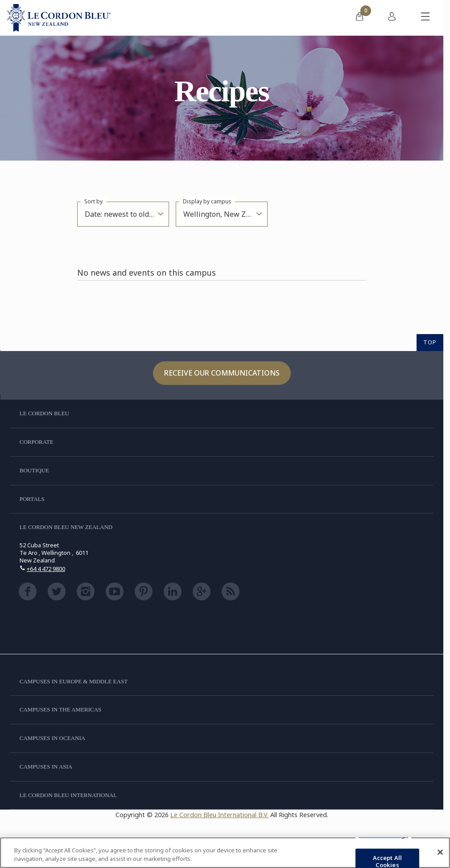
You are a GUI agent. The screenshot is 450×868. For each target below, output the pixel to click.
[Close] (440, 852)
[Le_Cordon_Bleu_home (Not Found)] (59, 18)
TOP (430, 342)
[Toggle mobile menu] (425, 18)
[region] (225, 853)
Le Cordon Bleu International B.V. (219, 815)
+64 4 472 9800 (46, 569)
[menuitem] (359, 18)
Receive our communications (222, 373)
